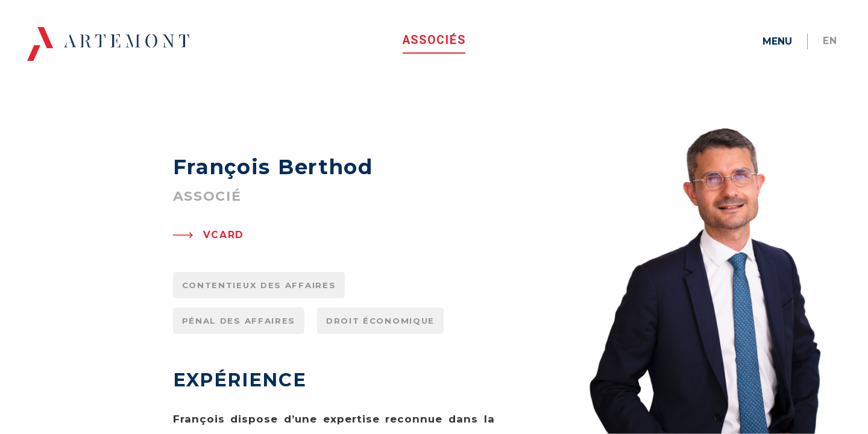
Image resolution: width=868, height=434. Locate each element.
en (830, 41)
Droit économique (380, 379)
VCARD (224, 293)
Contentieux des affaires (259, 343)
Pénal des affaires (239, 379)
